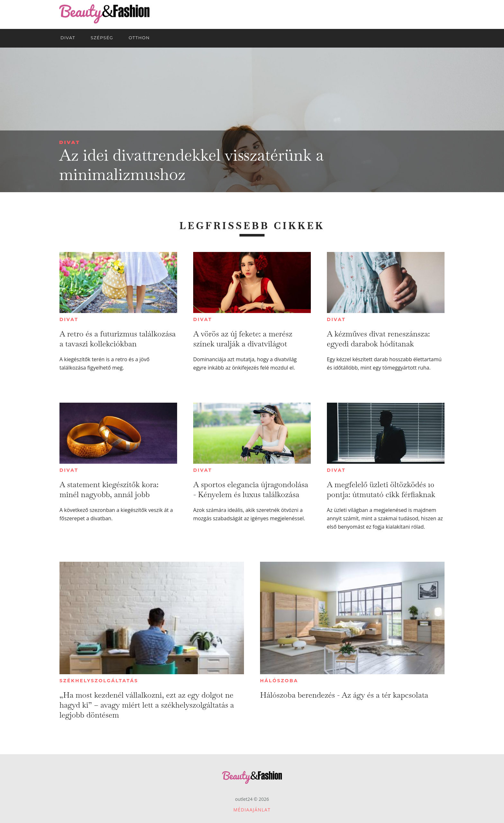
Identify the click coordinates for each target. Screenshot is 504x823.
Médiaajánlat (252, 810)
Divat (70, 142)
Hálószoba (279, 681)
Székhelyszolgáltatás (99, 681)
